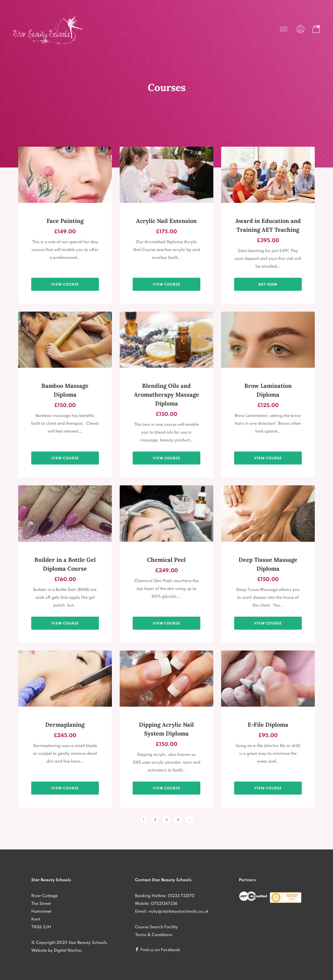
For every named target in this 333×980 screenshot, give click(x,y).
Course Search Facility (156, 927)
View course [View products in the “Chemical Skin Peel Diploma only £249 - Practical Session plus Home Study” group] (166, 623)
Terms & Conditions (154, 934)
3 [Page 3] (166, 820)
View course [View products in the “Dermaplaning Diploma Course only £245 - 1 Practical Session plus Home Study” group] (65, 788)
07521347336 (164, 903)
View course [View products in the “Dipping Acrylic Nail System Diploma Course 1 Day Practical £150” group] (166, 788)
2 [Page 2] (155, 820)
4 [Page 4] (178, 820)
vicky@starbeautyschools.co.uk (178, 911)
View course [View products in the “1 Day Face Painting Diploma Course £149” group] (65, 284)
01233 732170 (181, 895)
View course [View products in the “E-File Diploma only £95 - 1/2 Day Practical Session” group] (268, 788)
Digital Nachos (68, 950)
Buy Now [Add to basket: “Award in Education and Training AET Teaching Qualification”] (268, 284)
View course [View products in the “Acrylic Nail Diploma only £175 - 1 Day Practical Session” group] (166, 284)
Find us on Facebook (160, 950)
